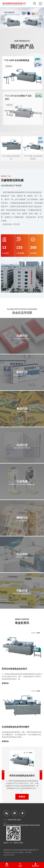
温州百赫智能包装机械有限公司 (27, 850)
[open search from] (35, 3)
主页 (7, 865)
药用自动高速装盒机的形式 (14, 669)
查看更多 (9, 66)
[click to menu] (40, 4)
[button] (41, 18)
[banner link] (22, 18)
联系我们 (36, 865)
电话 (20, 865)
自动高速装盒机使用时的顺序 (15, 727)
